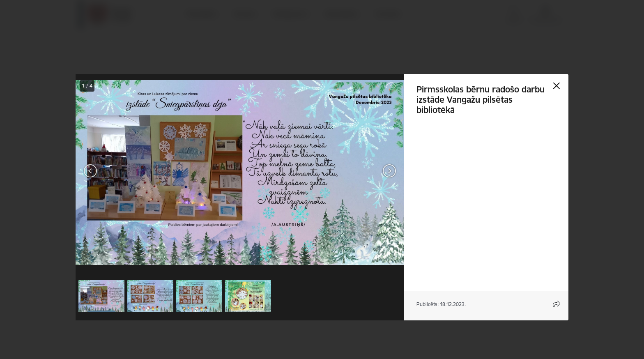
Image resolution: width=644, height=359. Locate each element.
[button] (101, 296)
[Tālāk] (389, 171)
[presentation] (125, 172)
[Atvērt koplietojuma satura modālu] (557, 304)
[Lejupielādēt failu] (391, 86)
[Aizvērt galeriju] (557, 86)
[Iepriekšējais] (91, 171)
